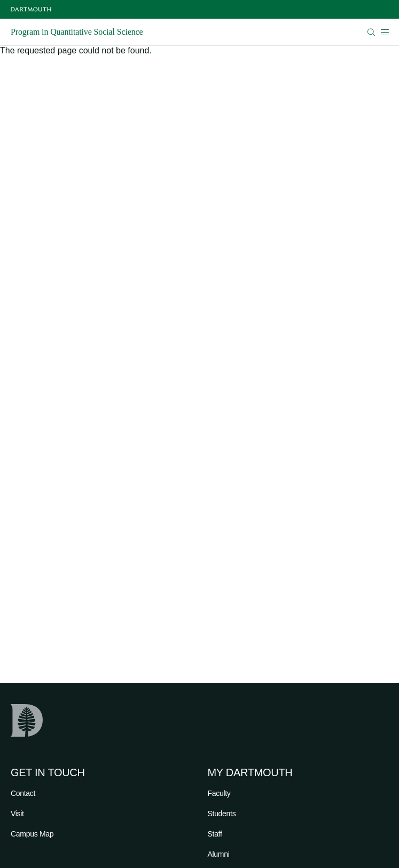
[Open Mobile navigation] (385, 32)
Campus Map (32, 834)
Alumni (219, 854)
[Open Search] (371, 32)
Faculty (219, 793)
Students (222, 814)
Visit (17, 814)
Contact (23, 793)
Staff (215, 834)
